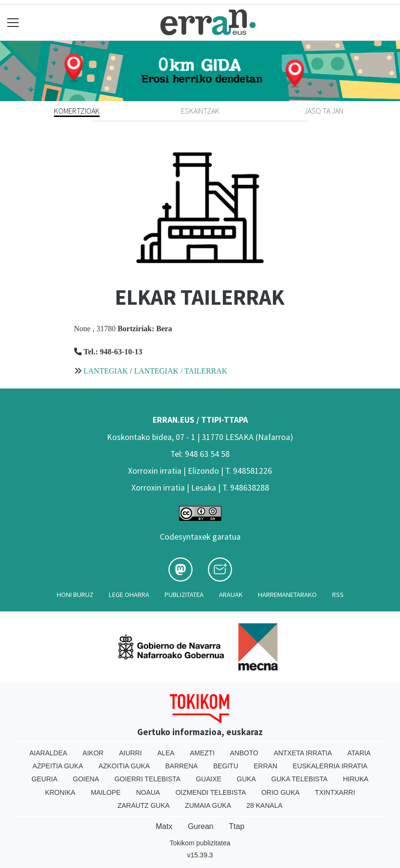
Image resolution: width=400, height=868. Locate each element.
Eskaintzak (200, 111)
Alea (166, 753)
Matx (164, 826)
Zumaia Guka (208, 805)
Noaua (148, 792)
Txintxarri (335, 792)
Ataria (359, 753)
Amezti (202, 753)
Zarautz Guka (143, 805)
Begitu (226, 766)
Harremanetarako (287, 595)
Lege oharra (129, 595)
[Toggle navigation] (13, 22)
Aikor (93, 753)
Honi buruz (75, 595)
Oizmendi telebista (211, 792)
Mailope (105, 792)
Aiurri (130, 753)
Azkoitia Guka (124, 766)
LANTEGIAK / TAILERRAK (181, 371)
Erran (265, 766)
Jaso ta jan (324, 111)
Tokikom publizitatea (200, 843)
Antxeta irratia (303, 753)
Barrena (181, 766)
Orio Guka (280, 792)
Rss (338, 595)
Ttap (237, 826)
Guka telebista (300, 779)
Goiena (86, 779)
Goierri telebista (148, 779)
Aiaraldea (48, 753)
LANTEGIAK (106, 371)
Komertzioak (77, 111)
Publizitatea (184, 595)
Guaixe (209, 779)
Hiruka (356, 779)
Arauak (231, 595)
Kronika (60, 792)
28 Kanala (265, 805)
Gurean (200, 826)
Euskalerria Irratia (330, 766)
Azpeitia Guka (58, 766)
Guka (246, 779)
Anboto (244, 753)
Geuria (45, 779)
